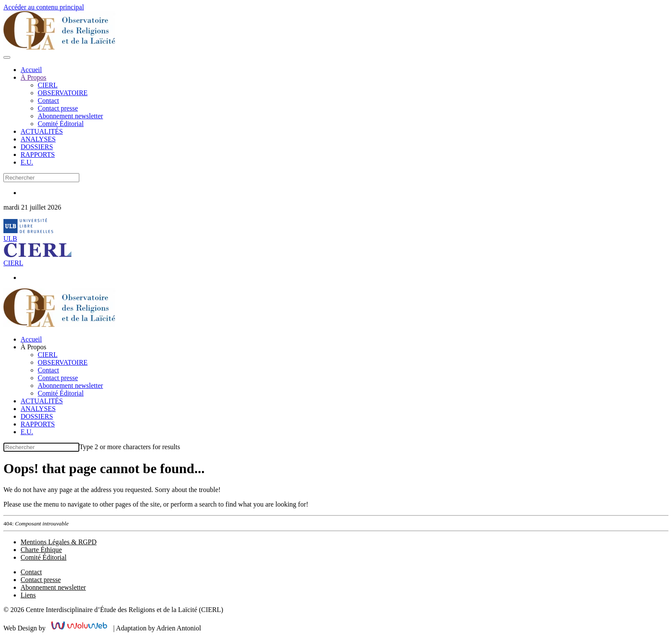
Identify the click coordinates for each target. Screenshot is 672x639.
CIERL (48, 85)
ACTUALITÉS (42, 131)
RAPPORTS (38, 154)
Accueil (31, 70)
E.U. (27, 162)
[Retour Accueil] (59, 47)
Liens (28, 595)
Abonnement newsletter (70, 116)
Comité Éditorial (61, 124)
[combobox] (41, 178)
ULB (10, 238)
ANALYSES (38, 139)
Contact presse (58, 108)
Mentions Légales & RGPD (58, 542)
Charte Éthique (41, 550)
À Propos (33, 77)
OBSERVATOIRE (63, 93)
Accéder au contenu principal (44, 7)
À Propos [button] (33, 347)
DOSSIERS (37, 147)
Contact (48, 100)
